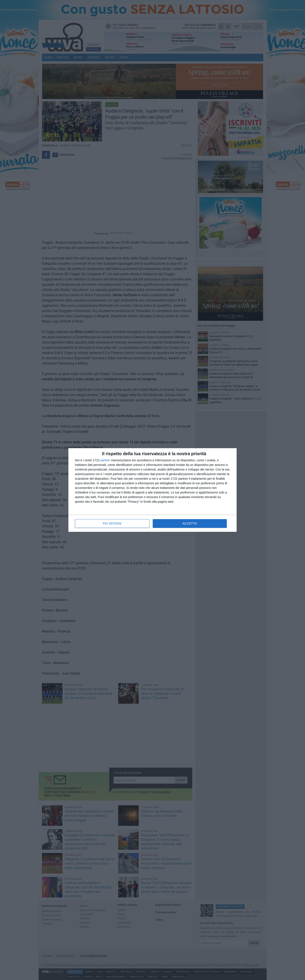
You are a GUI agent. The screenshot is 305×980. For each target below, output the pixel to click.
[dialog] (152, 490)
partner (105, 460)
